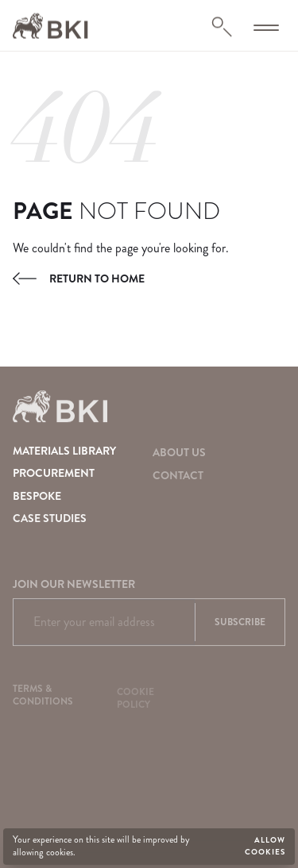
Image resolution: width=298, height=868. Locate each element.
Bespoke (37, 496)
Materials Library (64, 451)
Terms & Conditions (43, 697)
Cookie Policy (135, 701)
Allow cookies (265, 846)
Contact (178, 476)
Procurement (54, 473)
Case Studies (50, 518)
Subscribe (240, 625)
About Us (179, 452)
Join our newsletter (74, 587)
